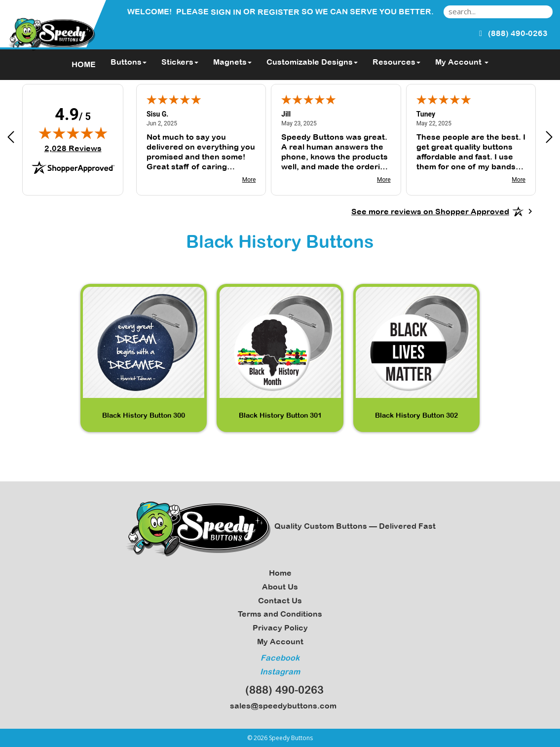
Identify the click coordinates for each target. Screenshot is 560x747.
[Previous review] (11, 138)
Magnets (232, 62)
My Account (280, 641)
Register (279, 12)
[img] (73, 133)
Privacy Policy (280, 628)
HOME (84, 64)
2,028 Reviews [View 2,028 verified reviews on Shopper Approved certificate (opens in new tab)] (73, 148)
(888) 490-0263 (280, 690)
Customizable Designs (312, 62)
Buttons (129, 62)
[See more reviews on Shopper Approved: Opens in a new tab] (430, 211)
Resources (396, 62)
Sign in (226, 12)
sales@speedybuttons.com (280, 706)
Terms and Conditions (280, 614)
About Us (280, 587)
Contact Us (280, 600)
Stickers (180, 62)
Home (280, 573)
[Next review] (549, 138)
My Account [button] (462, 62)
